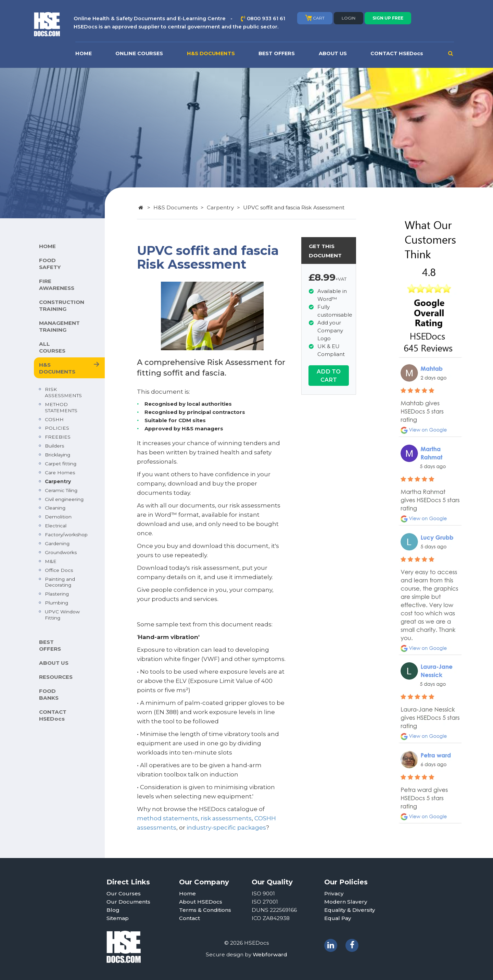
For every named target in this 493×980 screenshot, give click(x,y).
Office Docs (59, 570)
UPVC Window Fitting (62, 615)
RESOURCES (56, 677)
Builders (54, 446)
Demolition (58, 517)
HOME (84, 53)
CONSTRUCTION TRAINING (62, 305)
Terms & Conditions (205, 910)
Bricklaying (58, 455)
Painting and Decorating (60, 582)
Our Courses (124, 893)
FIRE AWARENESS (57, 285)
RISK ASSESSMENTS (63, 392)
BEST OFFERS (277, 53)
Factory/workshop (66, 535)
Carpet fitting (61, 464)
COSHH (54, 419)
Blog (113, 910)
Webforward (270, 954)
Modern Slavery (346, 902)
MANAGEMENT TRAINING (59, 326)
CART (315, 18)
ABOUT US (333, 53)
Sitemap (118, 918)
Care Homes (60, 473)
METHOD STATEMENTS (61, 407)
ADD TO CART (329, 376)
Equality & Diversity (350, 910)
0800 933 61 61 (266, 19)
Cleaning (55, 508)
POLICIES (57, 428)
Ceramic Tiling (61, 490)
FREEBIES (58, 437)
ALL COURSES (52, 347)
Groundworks (61, 552)
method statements (167, 818)
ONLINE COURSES (139, 53)
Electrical (56, 526)
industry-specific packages (226, 828)
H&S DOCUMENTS (211, 53)
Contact (189, 918)
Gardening (57, 543)
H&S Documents (175, 207)
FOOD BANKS (49, 694)
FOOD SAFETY (50, 264)
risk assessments (226, 818)
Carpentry (58, 481)
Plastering (57, 594)
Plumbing (56, 603)
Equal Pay (338, 918)
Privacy (334, 893)
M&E (51, 561)
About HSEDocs (201, 902)
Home (187, 893)
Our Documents (128, 902)
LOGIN (349, 18)
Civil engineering (64, 499)
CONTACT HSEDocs (397, 53)
